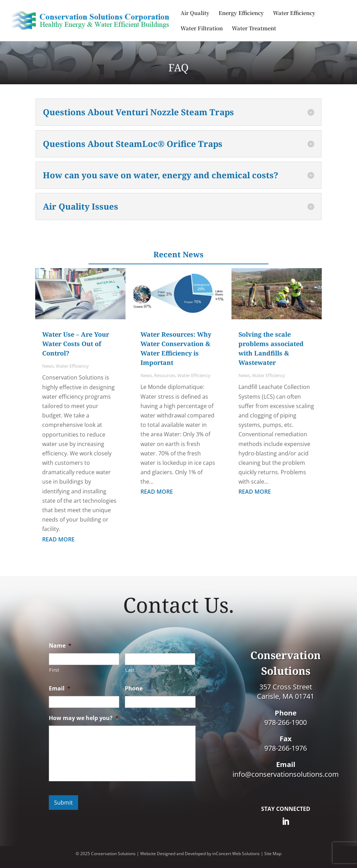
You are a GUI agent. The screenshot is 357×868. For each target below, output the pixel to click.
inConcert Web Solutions (236, 854)
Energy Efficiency (241, 13)
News (48, 366)
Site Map (273, 854)
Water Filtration (202, 29)
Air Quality (195, 13)
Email (60, 689)
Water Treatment (254, 29)
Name (60, 646)
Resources (165, 375)
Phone (134, 689)
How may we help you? (84, 718)
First (54, 670)
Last (130, 670)
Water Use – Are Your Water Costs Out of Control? (76, 344)
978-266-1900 (286, 722)
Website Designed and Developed (173, 854)
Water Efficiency (294, 13)
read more (58, 539)
